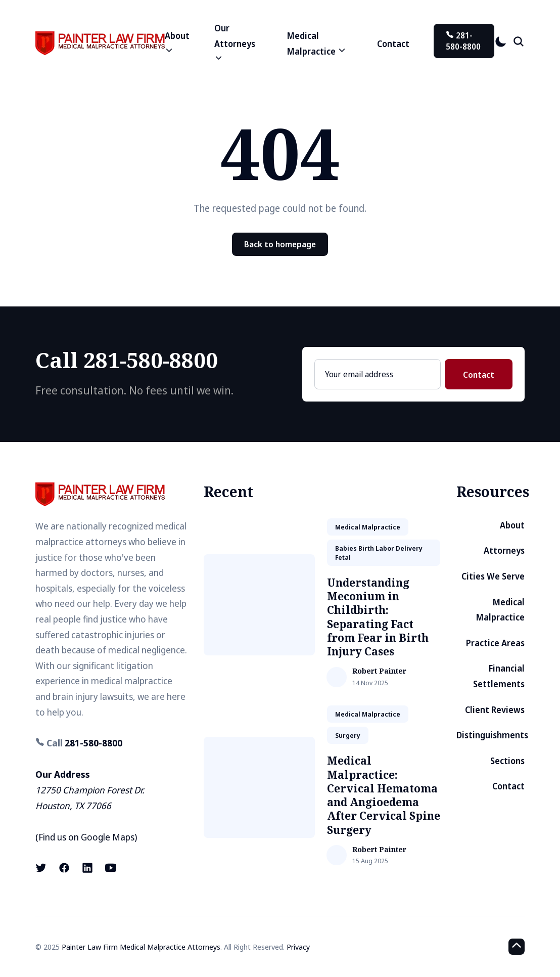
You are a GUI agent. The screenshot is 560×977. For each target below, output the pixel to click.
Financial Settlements (499, 676)
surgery (348, 735)
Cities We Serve (493, 576)
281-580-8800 (463, 41)
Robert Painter (379, 671)
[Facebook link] (64, 868)
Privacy (298, 947)
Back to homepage (280, 244)
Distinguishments (492, 735)
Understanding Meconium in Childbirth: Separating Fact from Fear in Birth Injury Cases (378, 617)
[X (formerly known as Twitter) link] (42, 868)
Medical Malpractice (500, 610)
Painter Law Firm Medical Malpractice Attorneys (141, 947)
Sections (507, 761)
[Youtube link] (111, 868)
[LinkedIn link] (87, 868)
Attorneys (504, 550)
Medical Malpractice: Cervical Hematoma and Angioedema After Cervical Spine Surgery (384, 795)
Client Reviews (495, 710)
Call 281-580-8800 (127, 360)
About (512, 525)
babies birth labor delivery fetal (379, 553)
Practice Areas (495, 643)
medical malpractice (368, 527)
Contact (393, 44)
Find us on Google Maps (86, 837)
